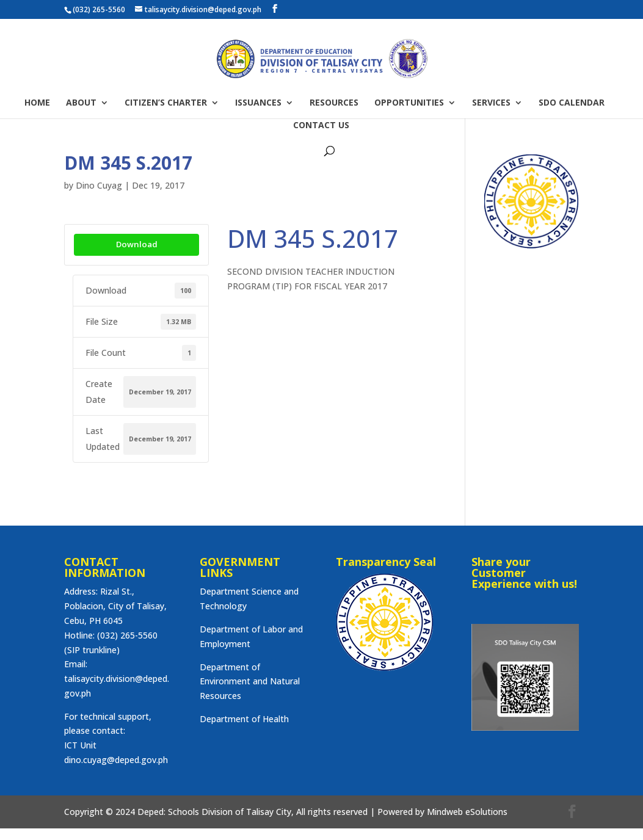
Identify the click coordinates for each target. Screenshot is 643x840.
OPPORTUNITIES (409, 103)
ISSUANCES (258, 103)
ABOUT (81, 103)
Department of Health (244, 719)
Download (137, 244)
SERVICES (491, 103)
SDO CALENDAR (572, 103)
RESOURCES (334, 103)
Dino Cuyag (99, 185)
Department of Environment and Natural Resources (250, 682)
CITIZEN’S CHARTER (166, 103)
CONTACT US (321, 126)
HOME (37, 103)
